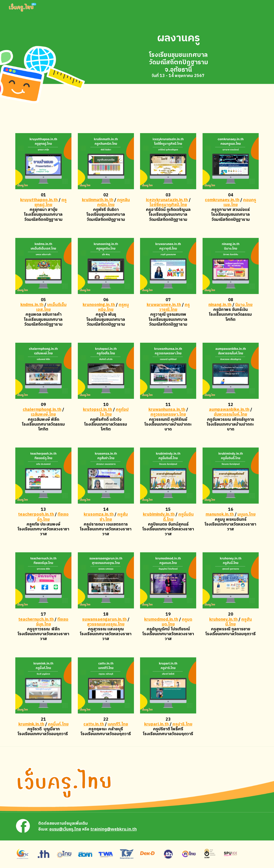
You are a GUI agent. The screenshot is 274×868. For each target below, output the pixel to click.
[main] (179, 38)
